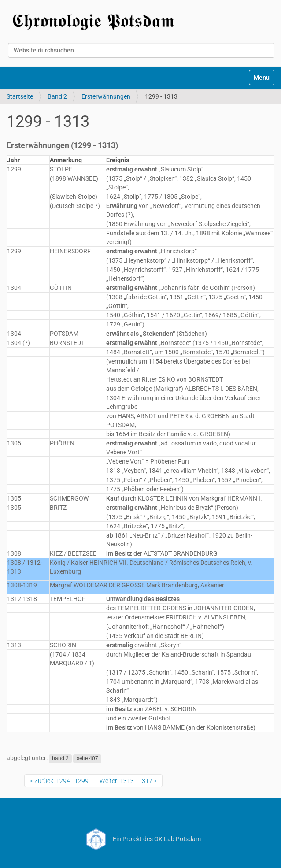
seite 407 (87, 758)
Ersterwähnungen (106, 96)
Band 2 (57, 96)
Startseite (20, 96)
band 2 (60, 758)
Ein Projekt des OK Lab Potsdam (141, 839)
